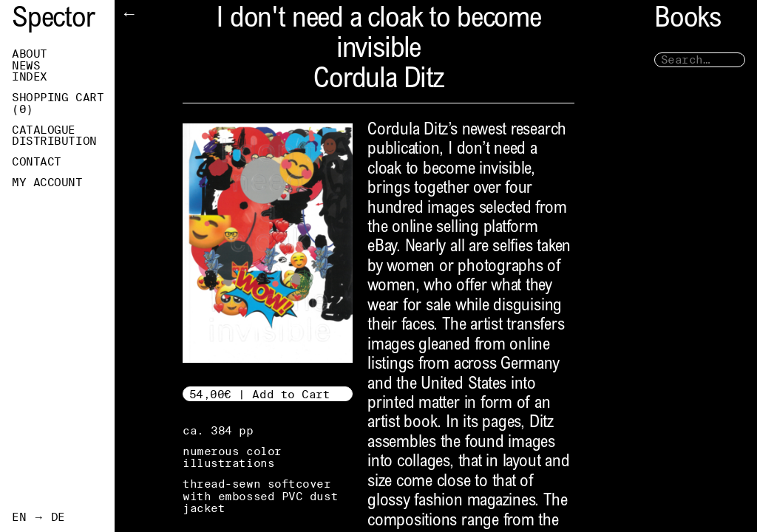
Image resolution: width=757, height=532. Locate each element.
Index (30, 77)
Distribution (54, 141)
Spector (53, 20)
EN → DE (38, 517)
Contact (37, 162)
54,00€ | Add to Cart (260, 394)
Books (688, 20)
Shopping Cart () (58, 103)
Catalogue (44, 130)
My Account (47, 183)
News (26, 66)
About (30, 54)
